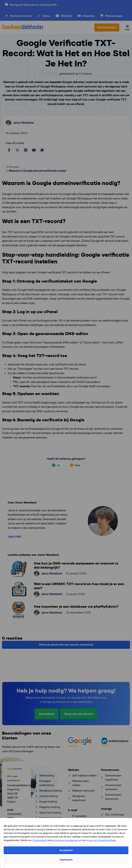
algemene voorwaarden (66, 840)
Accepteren (66, 850)
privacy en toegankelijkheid (101, 840)
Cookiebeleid (39, 840)
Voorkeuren (66, 860)
